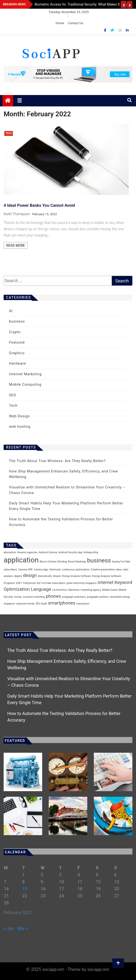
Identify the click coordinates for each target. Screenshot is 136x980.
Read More (16, 245)
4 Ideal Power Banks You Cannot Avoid (39, 205)
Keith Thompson (17, 214)
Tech (9, 133)
